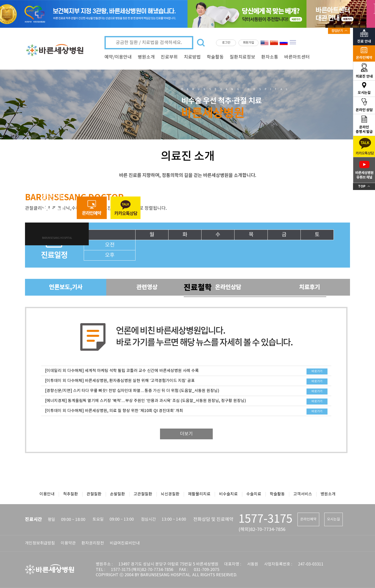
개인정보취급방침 (40, 543)
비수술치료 (228, 494)
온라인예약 (308, 519)
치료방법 (192, 57)
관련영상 (147, 287)
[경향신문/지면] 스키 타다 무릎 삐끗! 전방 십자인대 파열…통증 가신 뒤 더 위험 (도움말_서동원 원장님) (132, 391)
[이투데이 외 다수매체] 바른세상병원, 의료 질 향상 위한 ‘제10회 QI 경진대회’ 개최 (114, 411)
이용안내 (47, 494)
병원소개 (146, 57)
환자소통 (270, 57)
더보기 (186, 434)
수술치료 (254, 494)
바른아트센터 (297, 57)
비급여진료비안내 (125, 543)
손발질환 (117, 494)
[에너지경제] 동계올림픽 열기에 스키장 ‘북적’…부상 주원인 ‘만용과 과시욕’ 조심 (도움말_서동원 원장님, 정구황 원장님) (145, 401)
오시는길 (333, 519)
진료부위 (169, 57)
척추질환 (70, 494)
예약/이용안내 (118, 57)
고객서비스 (303, 494)
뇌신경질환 (170, 494)
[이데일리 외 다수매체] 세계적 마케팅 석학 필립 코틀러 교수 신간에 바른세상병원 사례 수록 (122, 371)
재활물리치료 (199, 494)
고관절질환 (143, 494)
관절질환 (94, 494)
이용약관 (68, 543)
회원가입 (248, 43)
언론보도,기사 (66, 287)
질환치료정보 (242, 57)
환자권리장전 (93, 543)
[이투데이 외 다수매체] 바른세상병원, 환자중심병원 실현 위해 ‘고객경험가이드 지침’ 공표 (120, 381)
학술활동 (215, 57)
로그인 (226, 43)
